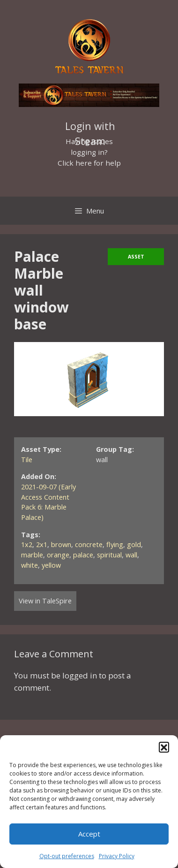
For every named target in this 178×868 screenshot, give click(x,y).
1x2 (27, 544)
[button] (164, 747)
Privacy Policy (117, 856)
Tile (27, 460)
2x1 (42, 544)
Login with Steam (90, 127)
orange (58, 555)
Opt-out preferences (67, 856)
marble (32, 555)
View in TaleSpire (45, 601)
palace (83, 555)
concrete (89, 544)
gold (134, 544)
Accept (89, 834)
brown (61, 544)
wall (131, 555)
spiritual (109, 555)
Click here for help (89, 163)
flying (115, 544)
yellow (51, 565)
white (30, 565)
